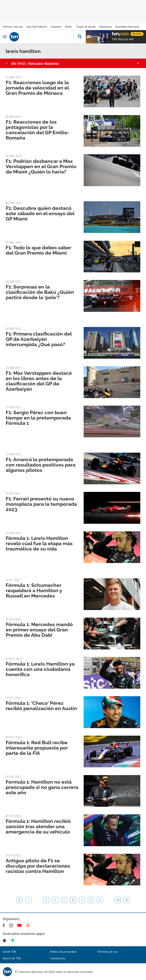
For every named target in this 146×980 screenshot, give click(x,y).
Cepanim (56, 27)
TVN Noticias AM (123, 39)
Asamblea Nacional (127, 27)
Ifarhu (69, 27)
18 (118, 900)
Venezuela (106, 27)
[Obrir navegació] (5, 37)
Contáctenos (58, 958)
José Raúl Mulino (37, 27)
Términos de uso (108, 952)
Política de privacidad (63, 952)
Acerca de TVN (12, 958)
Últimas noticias (13, 27)
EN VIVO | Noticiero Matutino (35, 64)
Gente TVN (9, 952)
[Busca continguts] (80, 37)
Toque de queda (86, 27)
